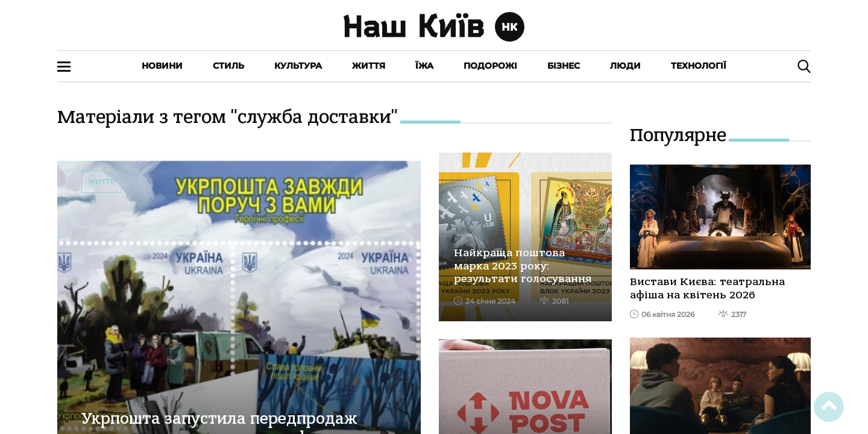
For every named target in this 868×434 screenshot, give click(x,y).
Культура (298, 66)
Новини (162, 66)
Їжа (424, 66)
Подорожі (490, 66)
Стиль (228, 66)
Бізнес (564, 66)
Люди (625, 66)
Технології (699, 66)
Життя (369, 66)
